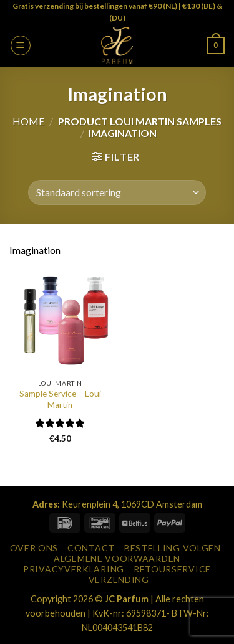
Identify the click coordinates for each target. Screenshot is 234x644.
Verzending (119, 580)
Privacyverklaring (74, 569)
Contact (91, 548)
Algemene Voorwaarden (117, 558)
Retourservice (172, 569)
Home (28, 121)
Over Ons (34, 548)
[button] (21, 45)
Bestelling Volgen (173, 548)
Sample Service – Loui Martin (60, 399)
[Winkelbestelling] (117, 192)
